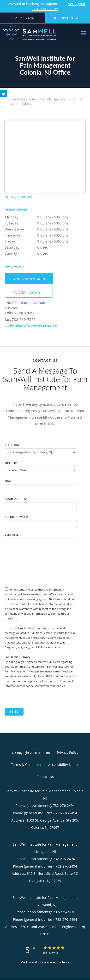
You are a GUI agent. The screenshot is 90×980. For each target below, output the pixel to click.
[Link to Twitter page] (4, 94)
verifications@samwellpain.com (31, 325)
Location (12, 445)
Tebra (66, 962)
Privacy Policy (68, 753)
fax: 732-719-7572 (20, 319)
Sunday (45, 253)
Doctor (11, 463)
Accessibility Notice (64, 765)
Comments (13, 535)
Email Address (16, 499)
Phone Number (16, 517)
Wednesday (45, 229)
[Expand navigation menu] (84, 33)
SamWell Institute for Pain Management (38, 99)
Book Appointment (29, 279)
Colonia (27, 104)
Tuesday (45, 223)
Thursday (45, 235)
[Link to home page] (39, 33)
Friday (45, 241)
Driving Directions (19, 197)
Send (14, 712)
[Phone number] (29, 292)
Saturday (45, 247)
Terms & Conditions (27, 765)
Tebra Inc (44, 753)
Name (9, 481)
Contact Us (45, 777)
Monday (45, 217)
